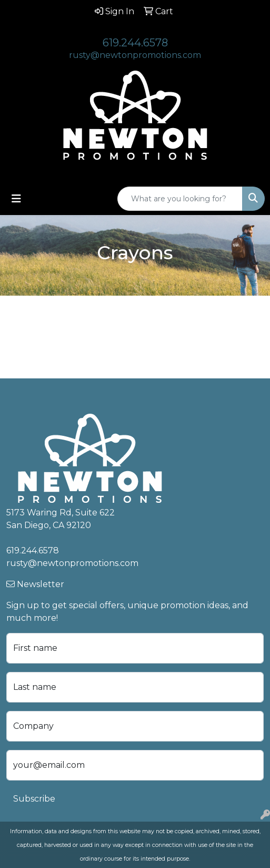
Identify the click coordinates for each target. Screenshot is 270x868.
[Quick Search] (180, 199)
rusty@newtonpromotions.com (135, 55)
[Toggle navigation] (16, 199)
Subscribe (34, 799)
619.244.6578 (135, 43)
